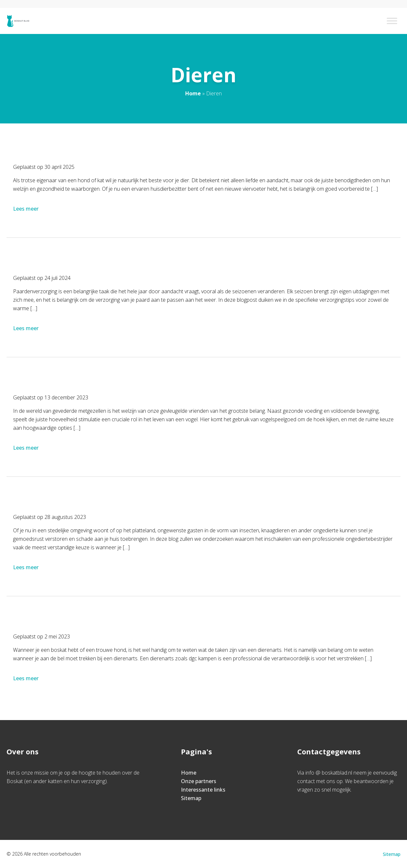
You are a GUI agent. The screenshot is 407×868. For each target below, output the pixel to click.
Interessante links (203, 790)
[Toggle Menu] (392, 21)
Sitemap (191, 798)
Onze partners (199, 781)
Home (193, 93)
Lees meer (26, 209)
